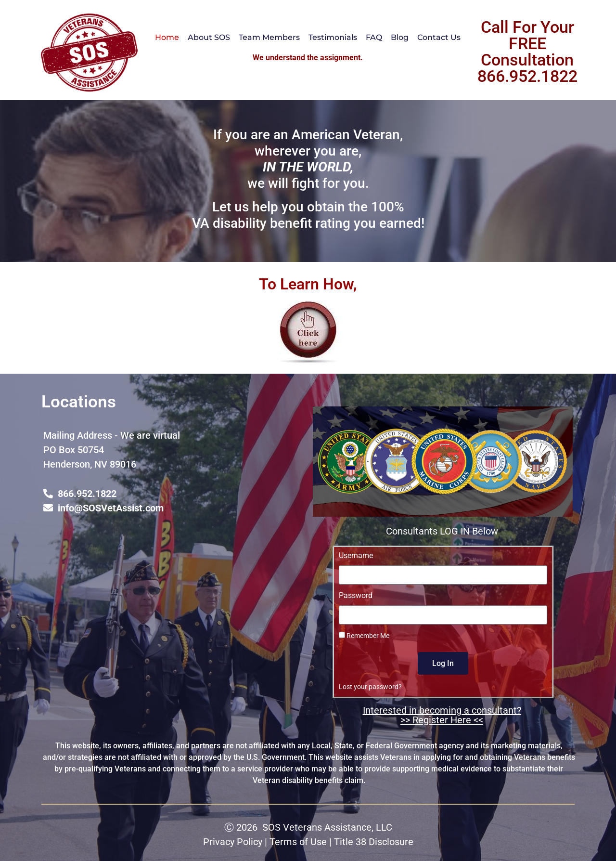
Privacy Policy (233, 842)
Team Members (269, 37)
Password (356, 596)
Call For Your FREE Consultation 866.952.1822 (527, 52)
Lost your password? (370, 687)
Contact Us (439, 37)
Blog (400, 37)
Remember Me (364, 636)
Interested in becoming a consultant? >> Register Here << (442, 715)
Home (167, 37)
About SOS (209, 37)
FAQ (374, 37)
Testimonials (333, 37)
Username (356, 556)
